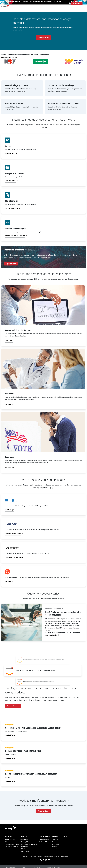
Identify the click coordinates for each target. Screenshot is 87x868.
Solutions (24, 837)
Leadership (56, 844)
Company (55, 837)
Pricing (65, 837)
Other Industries (26, 851)
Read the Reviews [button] (13, 706)
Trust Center (65, 856)
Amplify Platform (10, 840)
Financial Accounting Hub (12, 844)
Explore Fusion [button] (11, 264)
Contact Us (77, 3)
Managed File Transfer (11, 847)
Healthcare (24, 847)
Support (26, 856)
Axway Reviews (57, 849)
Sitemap (57, 856)
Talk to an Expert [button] (44, 811)
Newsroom (55, 842)
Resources (33, 856)
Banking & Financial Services (29, 842)
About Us (55, 840)
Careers (55, 847)
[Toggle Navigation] (85, 3)
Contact (40, 856)
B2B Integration (9, 842)
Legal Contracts (48, 856)
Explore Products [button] (44, 37)
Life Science (25, 849)
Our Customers (44, 837)
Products (8, 837)
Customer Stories (44, 840)
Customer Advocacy (45, 842)
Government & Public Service (30, 844)
